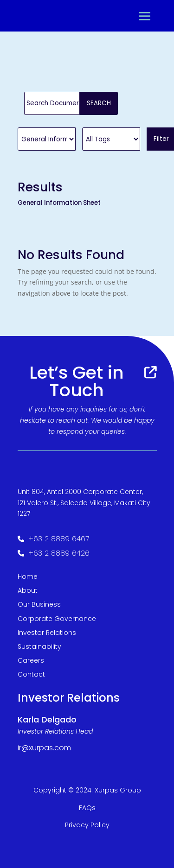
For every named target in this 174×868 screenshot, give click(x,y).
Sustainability (39, 646)
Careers (31, 660)
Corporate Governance (57, 619)
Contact (31, 674)
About (28, 590)
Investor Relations (47, 633)
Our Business (39, 604)
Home (28, 577)
